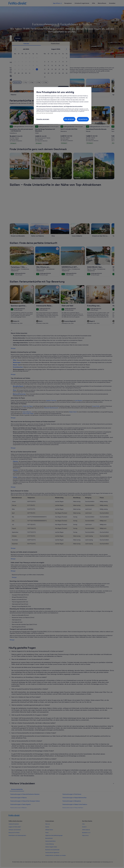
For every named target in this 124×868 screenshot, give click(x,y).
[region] (63, 106)
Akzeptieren (83, 119)
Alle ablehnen (69, 119)
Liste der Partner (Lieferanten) (45, 113)
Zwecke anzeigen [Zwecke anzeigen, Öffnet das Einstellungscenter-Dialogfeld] (43, 119)
